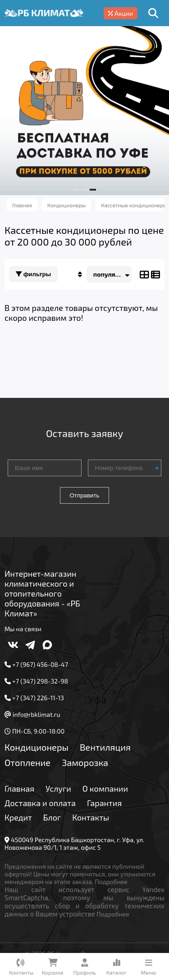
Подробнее (111, 882)
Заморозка (85, 762)
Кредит (18, 817)
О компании (105, 789)
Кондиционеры (37, 747)
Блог (52, 817)
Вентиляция (105, 747)
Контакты (91, 817)
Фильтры (33, 274)
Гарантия (104, 803)
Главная (19, 789)
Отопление (27, 762)
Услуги (58, 789)
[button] (77, 190)
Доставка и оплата (40, 803)
